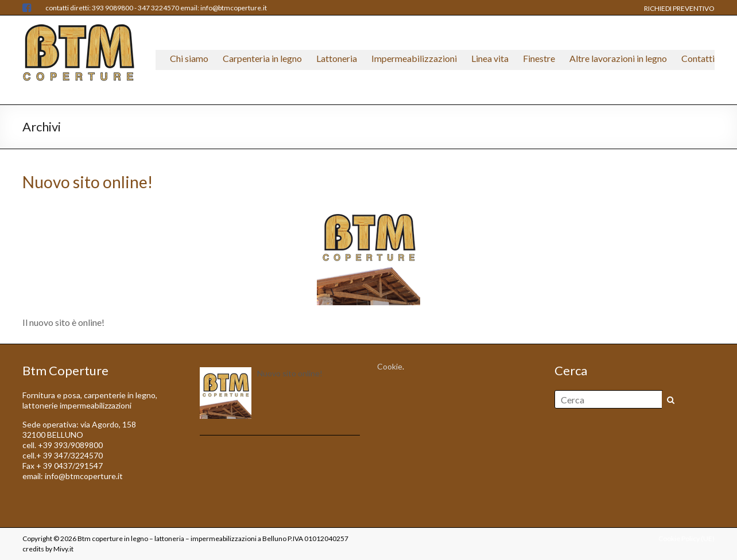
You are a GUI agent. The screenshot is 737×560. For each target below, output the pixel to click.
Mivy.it (63, 549)
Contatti (698, 58)
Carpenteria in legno (262, 58)
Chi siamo (189, 58)
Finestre (539, 58)
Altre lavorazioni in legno (618, 58)
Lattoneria (337, 58)
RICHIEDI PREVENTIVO (679, 8)
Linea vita (490, 58)
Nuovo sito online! (88, 182)
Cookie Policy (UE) (686, 538)
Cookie (390, 366)
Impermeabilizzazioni (414, 58)
